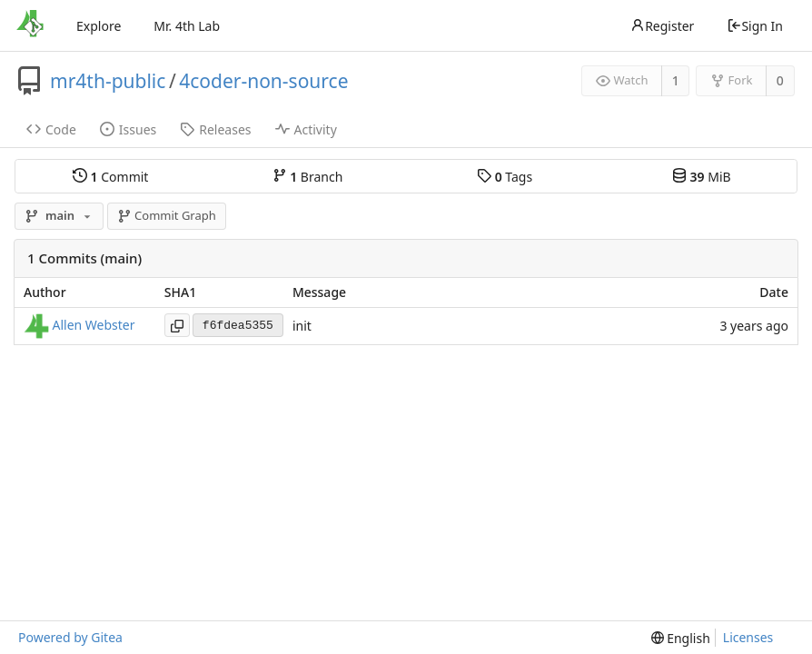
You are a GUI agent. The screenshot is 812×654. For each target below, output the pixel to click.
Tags (505, 176)
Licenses (748, 637)
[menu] (681, 638)
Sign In (755, 26)
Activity (306, 129)
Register (662, 26)
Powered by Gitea (70, 637)
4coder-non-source (263, 81)
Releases (215, 129)
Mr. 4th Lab (187, 26)
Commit (110, 176)
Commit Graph (167, 215)
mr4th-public (108, 81)
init (302, 326)
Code (51, 129)
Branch (308, 176)
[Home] (30, 25)
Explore (99, 26)
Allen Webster (94, 325)
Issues (128, 129)
